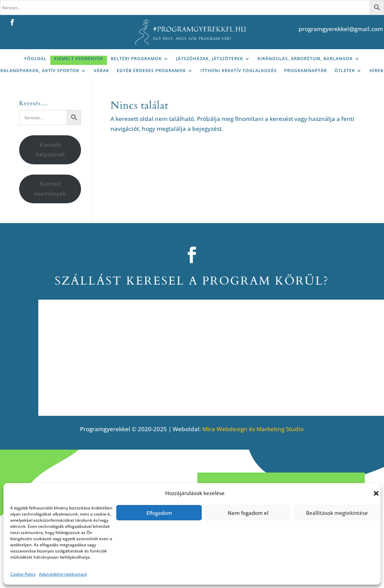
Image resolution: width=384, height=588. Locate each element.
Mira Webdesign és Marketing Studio (253, 429)
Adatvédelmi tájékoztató (63, 574)
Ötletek (345, 71)
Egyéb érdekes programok (151, 71)
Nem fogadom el (248, 513)
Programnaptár (306, 71)
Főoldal (35, 59)
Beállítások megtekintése (337, 513)
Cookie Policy (23, 574)
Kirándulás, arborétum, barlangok (305, 59)
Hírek (376, 71)
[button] (376, 493)
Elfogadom (159, 513)
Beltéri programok (136, 59)
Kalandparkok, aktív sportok (40, 71)
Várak (102, 71)
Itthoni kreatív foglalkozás (239, 71)
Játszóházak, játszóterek (210, 59)
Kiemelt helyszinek (50, 150)
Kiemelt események (79, 59)
